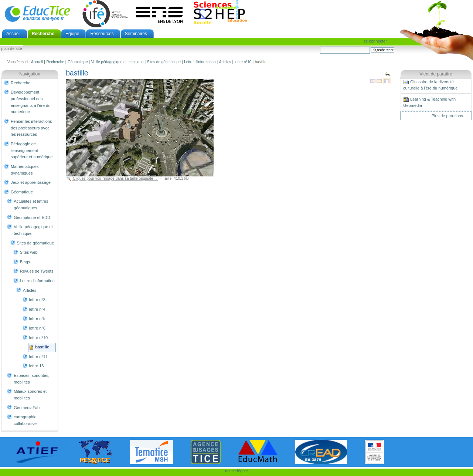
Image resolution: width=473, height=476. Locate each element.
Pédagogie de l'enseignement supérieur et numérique (32, 150)
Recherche (43, 34)
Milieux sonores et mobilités (30, 395)
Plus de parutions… (449, 116)
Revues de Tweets (37, 271)
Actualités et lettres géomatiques (31, 205)
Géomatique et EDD (32, 217)
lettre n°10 (243, 62)
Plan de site (11, 49)
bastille (42, 347)
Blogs (25, 262)
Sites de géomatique (164, 62)
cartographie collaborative (25, 420)
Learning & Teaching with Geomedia (429, 102)
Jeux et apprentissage (31, 182)
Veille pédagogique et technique (118, 62)
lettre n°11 (38, 357)
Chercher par (320, 46)
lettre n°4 (37, 309)
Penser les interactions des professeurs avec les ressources (31, 128)
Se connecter (375, 41)
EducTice (37, 14)
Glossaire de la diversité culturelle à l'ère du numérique (430, 85)
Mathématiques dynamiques (25, 170)
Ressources (102, 34)
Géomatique (78, 62)
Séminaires (136, 34)
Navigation (30, 74)
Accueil (13, 34)
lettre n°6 (37, 328)
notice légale (236, 471)
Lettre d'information (200, 62)
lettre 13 (37, 366)
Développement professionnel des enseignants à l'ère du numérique (31, 102)
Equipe (72, 34)
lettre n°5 (37, 318)
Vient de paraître (436, 74)
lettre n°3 (37, 300)
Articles (225, 62)
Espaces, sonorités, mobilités (31, 379)
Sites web (29, 252)
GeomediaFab (27, 408)
